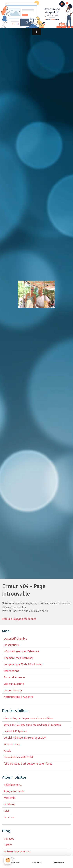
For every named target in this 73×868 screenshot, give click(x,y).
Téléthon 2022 (13, 785)
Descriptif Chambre (16, 639)
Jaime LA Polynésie (15, 731)
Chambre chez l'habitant (19, 658)
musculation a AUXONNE (19, 757)
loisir (7, 811)
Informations (11, 671)
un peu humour (13, 690)
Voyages (9, 839)
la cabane (10, 804)
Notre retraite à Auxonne (19, 697)
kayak (7, 751)
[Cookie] (8, 860)
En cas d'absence (14, 677)
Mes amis (10, 798)
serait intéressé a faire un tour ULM (25, 738)
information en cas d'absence (22, 651)
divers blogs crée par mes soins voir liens (29, 718)
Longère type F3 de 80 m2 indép (23, 664)
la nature (9, 817)
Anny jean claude (14, 791)
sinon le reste (12, 744)
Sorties (8, 845)
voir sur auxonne (14, 684)
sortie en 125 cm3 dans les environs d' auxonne (33, 725)
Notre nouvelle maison (18, 852)
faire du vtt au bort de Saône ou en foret (28, 764)
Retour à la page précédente (19, 619)
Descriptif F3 (12, 645)
